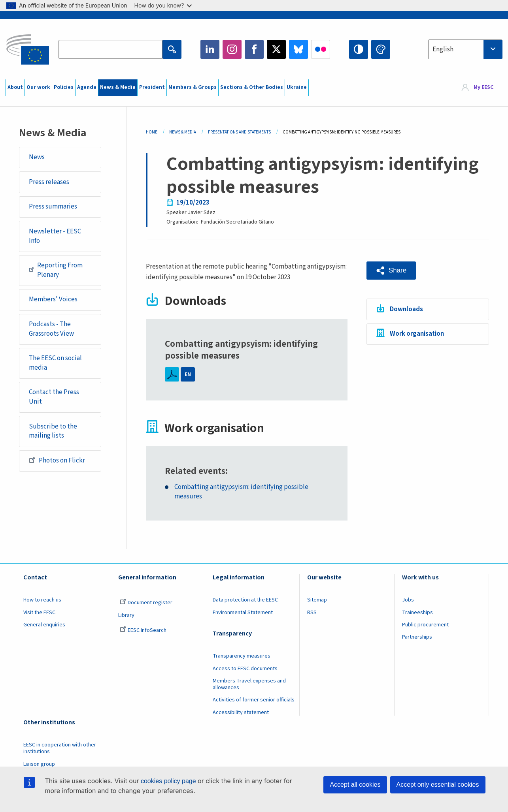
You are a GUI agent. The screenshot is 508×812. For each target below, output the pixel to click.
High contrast (359, 49)
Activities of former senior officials (254, 700)
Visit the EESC (39, 613)
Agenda (87, 87)
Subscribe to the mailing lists (53, 431)
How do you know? (163, 5)
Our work (38, 87)
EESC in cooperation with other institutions (60, 748)
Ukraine (297, 87)
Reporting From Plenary (56, 270)
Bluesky (298, 49)
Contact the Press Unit (54, 397)
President (152, 87)
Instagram (232, 49)
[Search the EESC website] (110, 49)
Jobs (408, 600)
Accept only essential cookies (438, 785)
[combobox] (465, 49)
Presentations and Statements (239, 132)
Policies (64, 87)
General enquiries (44, 625)
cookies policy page (168, 781)
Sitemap (317, 600)
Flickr (321, 49)
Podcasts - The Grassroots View (51, 329)
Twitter (276, 49)
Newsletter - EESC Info (55, 236)
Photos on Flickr (57, 460)
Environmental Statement (243, 613)
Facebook (254, 49)
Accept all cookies (355, 785)
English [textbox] (443, 49)
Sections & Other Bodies (252, 87)
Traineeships (417, 613)
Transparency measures (242, 656)
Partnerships (417, 637)
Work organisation (417, 334)
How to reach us (42, 600)
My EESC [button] (483, 88)
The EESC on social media (55, 363)
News (37, 157)
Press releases (49, 182)
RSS (312, 613)
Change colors (381, 49)
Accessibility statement (241, 712)
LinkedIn (210, 49)
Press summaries (53, 207)
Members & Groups (193, 87)
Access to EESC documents (245, 669)
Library (126, 615)
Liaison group (39, 764)
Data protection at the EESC (245, 600)
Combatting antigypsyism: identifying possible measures (241, 492)
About (15, 87)
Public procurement (425, 625)
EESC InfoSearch (143, 630)
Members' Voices (53, 299)
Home (152, 132)
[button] (391, 271)
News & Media (118, 87)
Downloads (406, 309)
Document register (146, 603)
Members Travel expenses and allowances (249, 684)
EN (188, 374)
